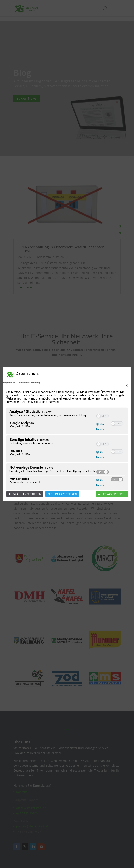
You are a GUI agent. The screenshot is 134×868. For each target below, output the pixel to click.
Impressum (9, 383)
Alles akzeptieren (112, 494)
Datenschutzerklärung (29, 383)
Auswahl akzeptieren (25, 494)
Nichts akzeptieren (62, 494)
